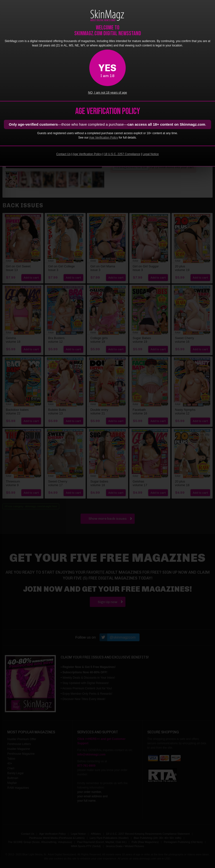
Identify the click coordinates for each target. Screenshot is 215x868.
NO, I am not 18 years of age (108, 93)
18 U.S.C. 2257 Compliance (122, 154)
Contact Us (63, 154)
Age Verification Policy (103, 138)
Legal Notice (151, 154)
